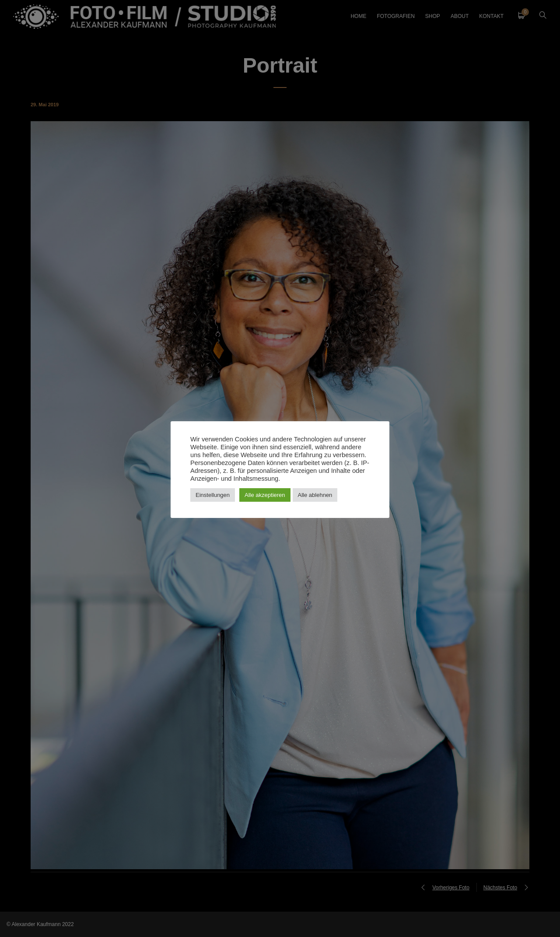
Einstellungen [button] (213, 495)
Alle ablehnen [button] (315, 495)
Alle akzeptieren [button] (265, 495)
